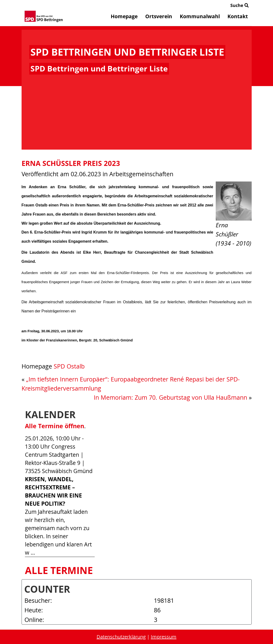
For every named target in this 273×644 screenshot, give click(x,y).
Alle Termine (59, 570)
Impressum (164, 637)
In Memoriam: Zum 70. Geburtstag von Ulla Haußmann (170, 397)
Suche (240, 5)
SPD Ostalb (69, 366)
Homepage (124, 16)
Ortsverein (159, 16)
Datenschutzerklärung (121, 637)
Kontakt (238, 16)
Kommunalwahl (200, 16)
